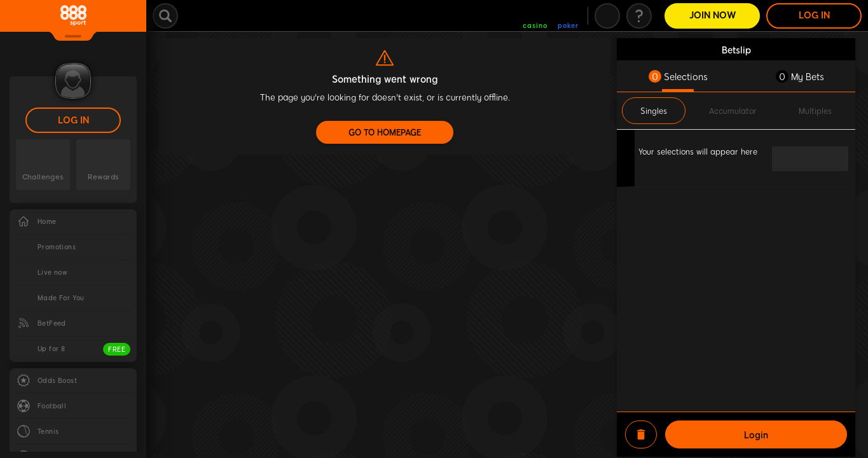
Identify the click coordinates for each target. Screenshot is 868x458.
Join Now (713, 16)
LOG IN (73, 121)
